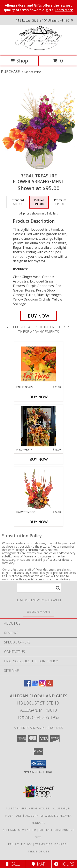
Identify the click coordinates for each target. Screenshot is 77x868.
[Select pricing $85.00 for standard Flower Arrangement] (18, 202)
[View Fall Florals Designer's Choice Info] (38, 364)
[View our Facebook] (28, 685)
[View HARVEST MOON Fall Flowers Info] (38, 489)
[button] (38, 764)
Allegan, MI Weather (20, 830)
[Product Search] (39, 588)
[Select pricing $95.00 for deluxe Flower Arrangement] (39, 202)
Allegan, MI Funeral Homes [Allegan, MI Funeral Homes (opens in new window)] (28, 808)
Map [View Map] (39, 864)
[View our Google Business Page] (35, 685)
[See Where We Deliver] (39, 611)
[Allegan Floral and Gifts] (38, 50)
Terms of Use (39, 851)
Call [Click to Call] (13, 864)
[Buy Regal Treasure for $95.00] (39, 316)
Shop (19, 61)
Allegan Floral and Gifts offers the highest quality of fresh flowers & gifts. (38, 8)
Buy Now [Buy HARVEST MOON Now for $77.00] (39, 522)
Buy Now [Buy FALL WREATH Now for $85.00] (39, 459)
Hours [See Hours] (64, 864)
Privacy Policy (20, 844)
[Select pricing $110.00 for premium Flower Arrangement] (60, 202)
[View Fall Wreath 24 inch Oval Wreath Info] (38, 426)
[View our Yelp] (50, 685)
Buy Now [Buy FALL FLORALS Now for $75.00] (39, 397)
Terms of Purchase (51, 844)
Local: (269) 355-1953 (39, 717)
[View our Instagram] (42, 685)
